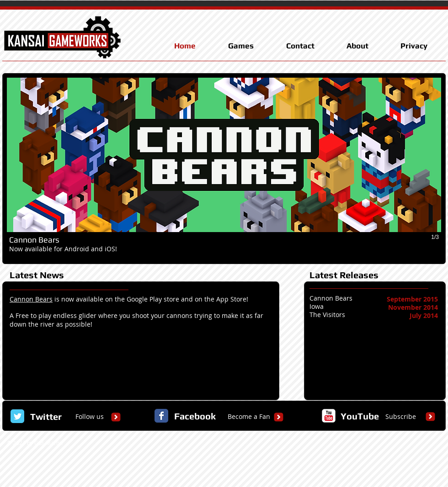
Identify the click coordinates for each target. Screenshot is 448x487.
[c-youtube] (329, 416)
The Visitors (327, 315)
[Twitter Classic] (17, 416)
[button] (224, 169)
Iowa (317, 306)
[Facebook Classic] (161, 416)
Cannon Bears (31, 299)
